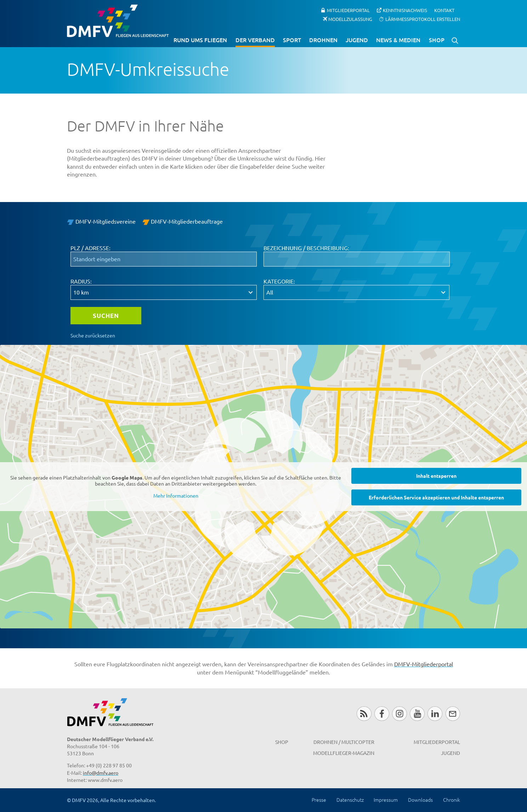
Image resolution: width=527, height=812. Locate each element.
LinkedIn (435, 714)
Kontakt (444, 10)
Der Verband (255, 40)
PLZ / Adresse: (90, 248)
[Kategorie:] (356, 292)
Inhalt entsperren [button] (436, 476)
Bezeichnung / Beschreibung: (306, 248)
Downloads (420, 800)
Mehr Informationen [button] (176, 496)
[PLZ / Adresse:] (164, 259)
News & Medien (398, 40)
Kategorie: (279, 281)
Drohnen (323, 40)
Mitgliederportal (348, 10)
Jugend (357, 40)
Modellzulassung (350, 19)
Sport (292, 40)
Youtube (417, 714)
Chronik (452, 800)
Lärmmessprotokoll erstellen (423, 19)
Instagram (399, 714)
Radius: (81, 281)
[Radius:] (164, 292)
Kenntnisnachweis (405, 10)
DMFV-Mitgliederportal (424, 664)
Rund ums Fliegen (200, 40)
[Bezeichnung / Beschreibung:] (357, 259)
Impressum (386, 800)
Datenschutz (350, 800)
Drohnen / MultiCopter (344, 742)
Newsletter (453, 714)
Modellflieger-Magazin (344, 753)
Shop (437, 40)
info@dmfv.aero (101, 773)
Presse (319, 800)
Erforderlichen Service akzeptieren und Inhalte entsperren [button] (436, 497)
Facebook (382, 714)
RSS (364, 714)
